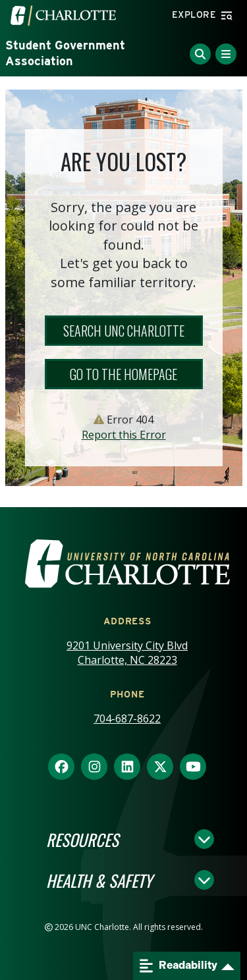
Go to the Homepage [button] (123, 374)
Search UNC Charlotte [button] (124, 331)
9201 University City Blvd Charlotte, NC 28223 (127, 653)
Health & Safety (99, 880)
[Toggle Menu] (226, 54)
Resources (82, 839)
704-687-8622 (127, 719)
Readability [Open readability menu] (178, 966)
